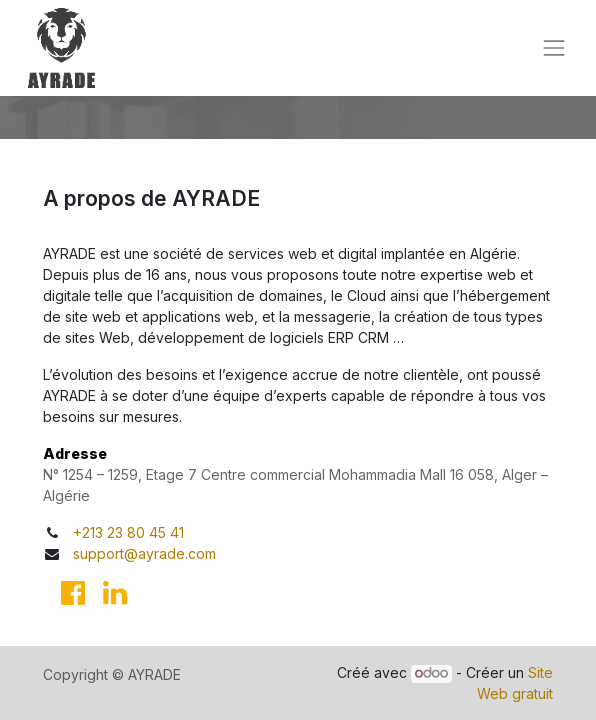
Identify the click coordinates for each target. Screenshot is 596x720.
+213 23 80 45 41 (128, 532)
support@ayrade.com (144, 553)
